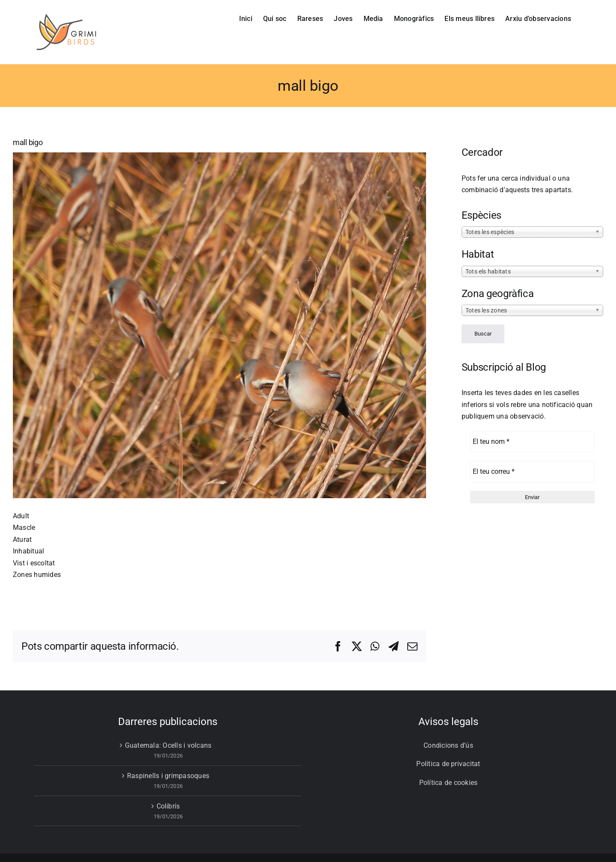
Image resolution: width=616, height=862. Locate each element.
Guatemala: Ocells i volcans (168, 745)
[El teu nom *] (532, 442)
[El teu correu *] (532, 472)
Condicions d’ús (448, 745)
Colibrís (168, 806)
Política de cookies (449, 783)
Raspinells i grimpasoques (168, 776)
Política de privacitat (448, 764)
